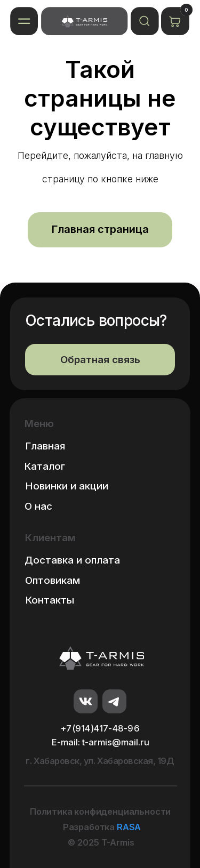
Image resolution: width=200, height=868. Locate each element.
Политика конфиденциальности (100, 811)
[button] (24, 21)
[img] (84, 21)
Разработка (102, 827)
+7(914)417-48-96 (100, 728)
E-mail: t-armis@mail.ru (101, 742)
